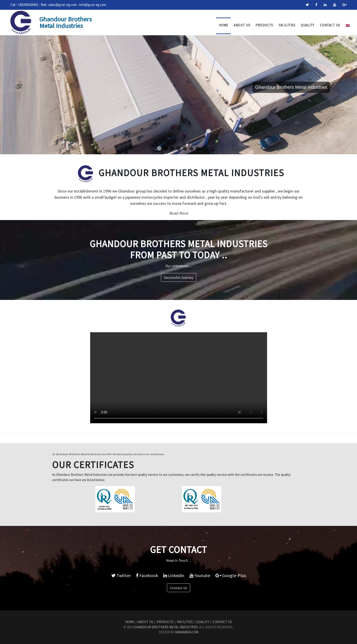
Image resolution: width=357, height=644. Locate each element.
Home (223, 25)
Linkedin (174, 575)
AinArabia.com (187, 632)
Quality (308, 25)
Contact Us (330, 25)
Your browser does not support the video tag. (179, 378)
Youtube (200, 575)
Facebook (147, 575)
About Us (242, 25)
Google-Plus (231, 575)
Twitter (121, 575)
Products (264, 25)
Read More (179, 213)
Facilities (287, 25)
